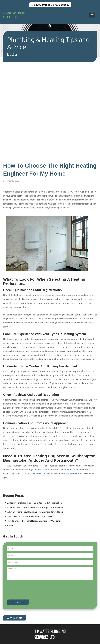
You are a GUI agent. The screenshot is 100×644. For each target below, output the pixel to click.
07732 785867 (61, 5)
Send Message (18, 602)
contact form (76, 474)
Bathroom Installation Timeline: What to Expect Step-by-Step (35, 507)
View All (10, 525)
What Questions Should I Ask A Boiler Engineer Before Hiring (35, 512)
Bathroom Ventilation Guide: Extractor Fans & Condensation (34, 503)
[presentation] (27, 590)
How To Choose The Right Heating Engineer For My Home (33, 521)
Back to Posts (15, 618)
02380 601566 (42, 5)
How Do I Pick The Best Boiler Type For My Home (29, 516)
